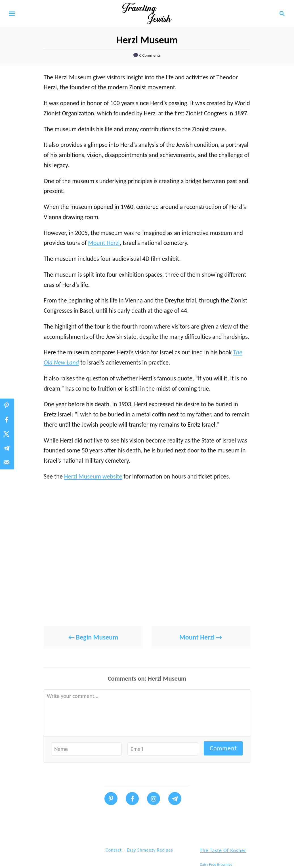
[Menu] (12, 14)
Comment (223, 748)
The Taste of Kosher (223, 850)
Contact (114, 850)
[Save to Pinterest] (7, 406)
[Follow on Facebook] (132, 799)
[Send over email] (7, 462)
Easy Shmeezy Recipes (150, 850)
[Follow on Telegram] (175, 799)
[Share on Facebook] (7, 420)
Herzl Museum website (93, 476)
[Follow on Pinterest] (111, 799)
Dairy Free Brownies (216, 864)
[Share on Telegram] (7, 448)
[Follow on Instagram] (154, 799)
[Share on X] (7, 434)
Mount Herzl (104, 243)
